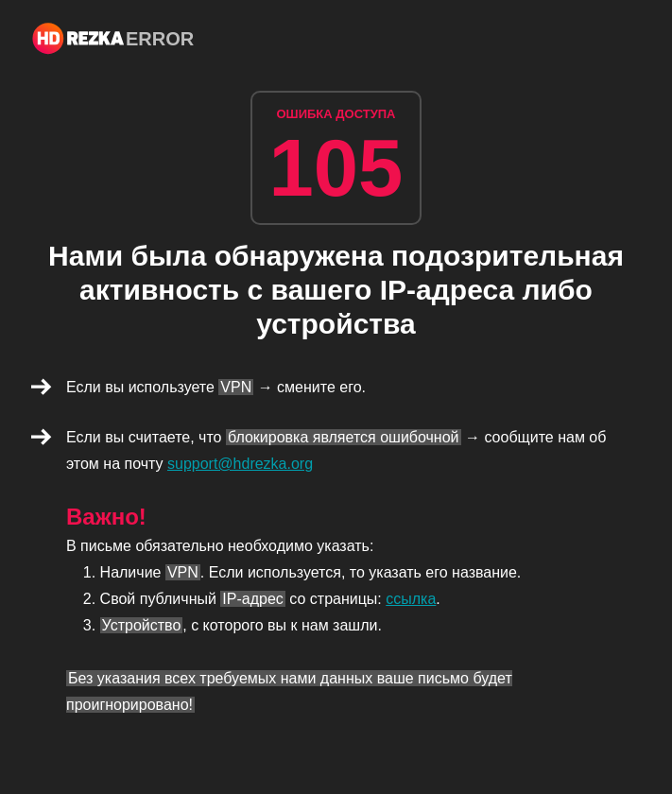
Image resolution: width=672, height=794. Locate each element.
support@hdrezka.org (240, 464)
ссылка (411, 599)
